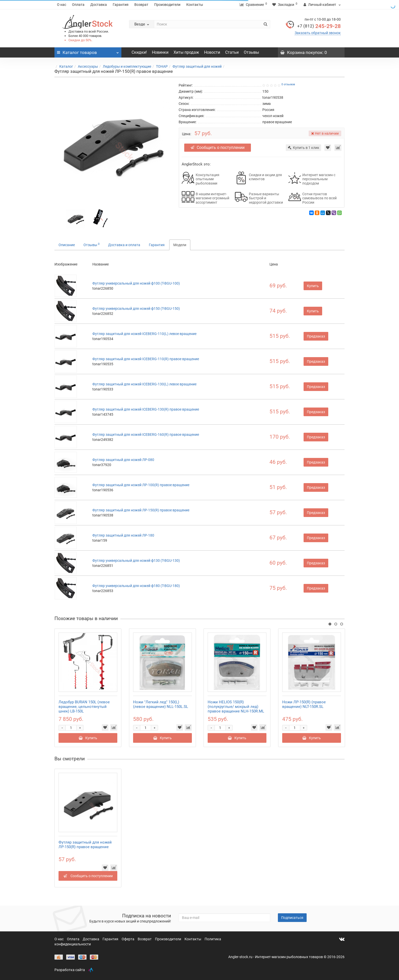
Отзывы (251, 52)
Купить (313, 286)
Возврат (141, 5)
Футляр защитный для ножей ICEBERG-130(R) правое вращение (146, 409)
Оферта (128, 939)
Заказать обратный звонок (318, 33)
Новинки (160, 52)
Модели (180, 245)
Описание (67, 245)
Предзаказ (316, 336)
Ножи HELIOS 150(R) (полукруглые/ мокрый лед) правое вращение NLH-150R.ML (236, 707)
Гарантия (121, 5)
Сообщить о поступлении (218, 148)
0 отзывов (288, 84)
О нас (62, 5)
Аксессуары (88, 66)
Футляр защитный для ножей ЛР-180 (123, 535)
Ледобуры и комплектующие (127, 66)
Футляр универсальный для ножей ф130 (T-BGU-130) (136, 561)
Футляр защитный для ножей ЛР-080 (123, 460)
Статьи (232, 52)
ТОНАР (162, 66)
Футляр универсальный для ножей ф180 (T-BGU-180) (136, 586)
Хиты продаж (186, 52)
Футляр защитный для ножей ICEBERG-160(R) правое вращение (146, 435)
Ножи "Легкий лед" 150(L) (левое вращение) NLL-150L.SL (161, 704)
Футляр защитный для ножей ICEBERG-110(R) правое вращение (146, 359)
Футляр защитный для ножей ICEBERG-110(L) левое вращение (144, 334)
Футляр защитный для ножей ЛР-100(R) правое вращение (141, 485)
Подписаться (292, 918)
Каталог (66, 66)
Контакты (195, 5)
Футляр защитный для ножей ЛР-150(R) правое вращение (141, 510)
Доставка (99, 5)
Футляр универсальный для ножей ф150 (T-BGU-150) (136, 309)
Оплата (78, 5)
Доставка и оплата (124, 245)
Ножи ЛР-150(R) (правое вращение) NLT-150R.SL (304, 704)
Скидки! (139, 52)
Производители (167, 5)
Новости (212, 52)
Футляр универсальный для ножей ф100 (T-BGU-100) (136, 283)
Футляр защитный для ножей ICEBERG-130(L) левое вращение (144, 384)
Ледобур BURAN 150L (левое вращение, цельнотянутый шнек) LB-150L (84, 707)
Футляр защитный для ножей (197, 66)
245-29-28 (319, 26)
